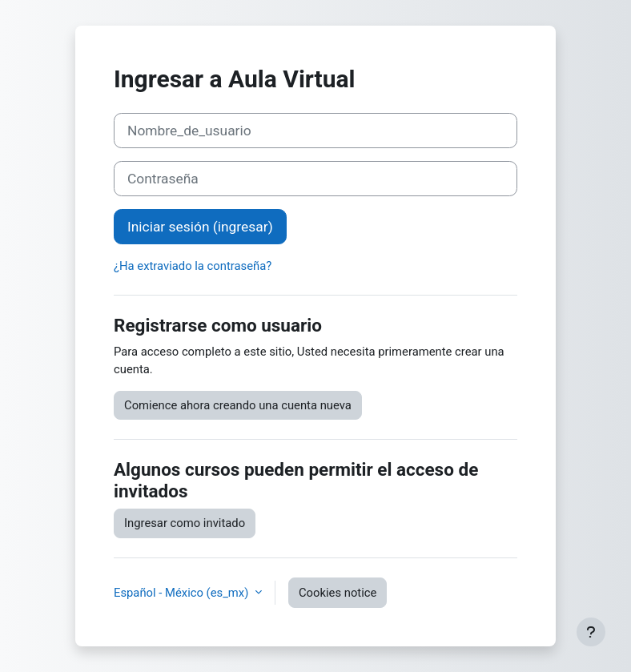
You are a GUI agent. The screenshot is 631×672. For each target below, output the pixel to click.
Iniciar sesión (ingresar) (200, 227)
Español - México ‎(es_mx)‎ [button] (183, 593)
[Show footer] (591, 632)
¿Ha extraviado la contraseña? (193, 266)
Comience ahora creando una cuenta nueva (238, 405)
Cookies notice (338, 593)
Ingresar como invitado (185, 523)
